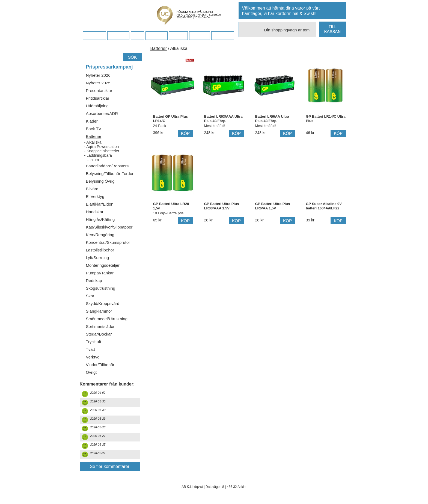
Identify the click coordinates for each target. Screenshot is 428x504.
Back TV (94, 129)
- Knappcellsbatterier (102, 151)
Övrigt (91, 372)
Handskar (95, 212)
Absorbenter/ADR (102, 113)
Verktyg (93, 357)
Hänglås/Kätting (100, 219)
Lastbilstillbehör (100, 250)
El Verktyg (95, 196)
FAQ (137, 36)
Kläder (92, 121)
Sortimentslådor (100, 326)
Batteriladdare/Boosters (107, 166)
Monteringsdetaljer (103, 265)
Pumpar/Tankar (100, 273)
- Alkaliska (93, 142)
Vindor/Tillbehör (100, 365)
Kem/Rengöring (100, 235)
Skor (90, 296)
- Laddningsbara (98, 155)
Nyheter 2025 (98, 83)
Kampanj (199, 36)
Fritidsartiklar (98, 98)
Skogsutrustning (101, 288)
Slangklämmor (99, 311)
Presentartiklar (99, 91)
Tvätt (90, 349)
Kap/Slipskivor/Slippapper (109, 227)
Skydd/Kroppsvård (103, 303)
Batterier (94, 136)
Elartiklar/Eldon (100, 204)
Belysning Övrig (100, 181)
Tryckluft (94, 342)
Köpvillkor (118, 36)
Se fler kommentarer (110, 466)
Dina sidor (223, 36)
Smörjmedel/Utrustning (107, 319)
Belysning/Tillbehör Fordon (110, 174)
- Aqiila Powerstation (102, 147)
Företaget (156, 36)
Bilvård (92, 189)
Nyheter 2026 (98, 75)
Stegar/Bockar (99, 334)
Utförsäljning (97, 106)
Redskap (94, 281)
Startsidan (94, 36)
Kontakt (178, 36)
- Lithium (92, 160)
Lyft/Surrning (98, 258)
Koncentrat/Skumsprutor (108, 242)
